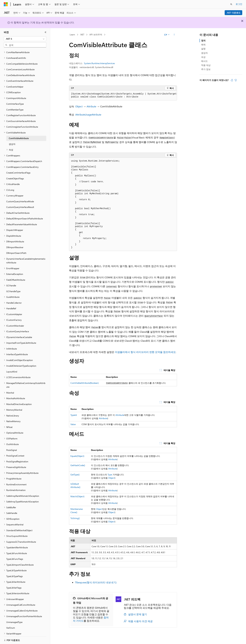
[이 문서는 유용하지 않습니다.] (236, 80)
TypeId (74, 415)
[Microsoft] (6, 4)
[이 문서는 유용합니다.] (232, 80)
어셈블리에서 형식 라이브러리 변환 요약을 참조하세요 (145, 352)
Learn (72, 34)
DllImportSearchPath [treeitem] (16, 249)
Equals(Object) (77, 456)
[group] (123, 95)
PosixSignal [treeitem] (12, 446)
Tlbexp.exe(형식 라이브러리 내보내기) (96, 582)
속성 (203, 57)
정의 (203, 40)
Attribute (91, 106)
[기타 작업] (174, 35)
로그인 (239, 4)
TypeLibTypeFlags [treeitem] (15, 572)
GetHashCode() (78, 465)
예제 (203, 45)
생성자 (204, 53)
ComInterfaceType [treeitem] (15, 100)
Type (110, 475)
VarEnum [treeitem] (11, 624)
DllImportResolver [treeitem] (15, 243)
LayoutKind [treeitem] (12, 368)
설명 (203, 49)
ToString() (75, 518)
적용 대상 (206, 65)
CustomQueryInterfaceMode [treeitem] (20, 197)
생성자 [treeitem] (12, 140)
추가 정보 (206, 69)
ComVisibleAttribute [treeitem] (19, 134)
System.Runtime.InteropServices (99, 63)
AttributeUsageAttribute (88, 114)
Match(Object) (77, 496)
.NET (82, 34)
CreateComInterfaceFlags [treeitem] (18, 169)
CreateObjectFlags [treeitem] (15, 175)
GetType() (75, 475)
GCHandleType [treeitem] (13, 287)
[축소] (45, 32)
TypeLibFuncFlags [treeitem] (15, 555)
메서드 (204, 61)
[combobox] (25, 39)
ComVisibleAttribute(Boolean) (85, 383)
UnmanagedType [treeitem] (14, 618)
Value (73, 424)
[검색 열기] (231, 4)
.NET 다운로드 (234, 13)
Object (79, 106)
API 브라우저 (96, 34)
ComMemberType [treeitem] (15, 106)
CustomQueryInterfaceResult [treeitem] (20, 203)
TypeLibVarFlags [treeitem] (14, 584)
